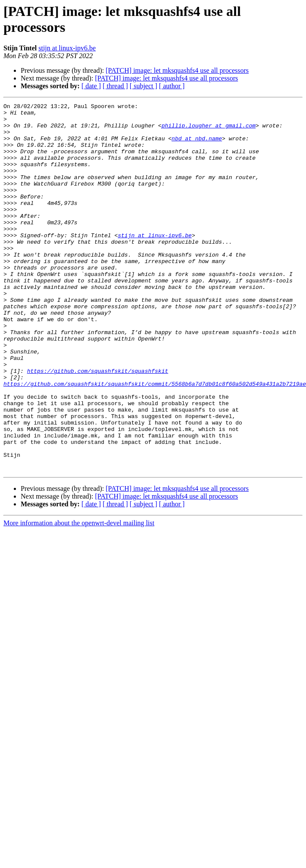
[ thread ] (115, 86)
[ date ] (91, 86)
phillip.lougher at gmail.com (209, 130)
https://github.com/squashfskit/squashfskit (98, 425)
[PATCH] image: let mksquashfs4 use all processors (177, 70)
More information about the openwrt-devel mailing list (79, 597)
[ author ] (172, 86)
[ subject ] (144, 86)
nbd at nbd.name (197, 146)
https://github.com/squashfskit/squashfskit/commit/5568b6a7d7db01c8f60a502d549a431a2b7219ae (155, 440)
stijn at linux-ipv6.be (67, 48)
